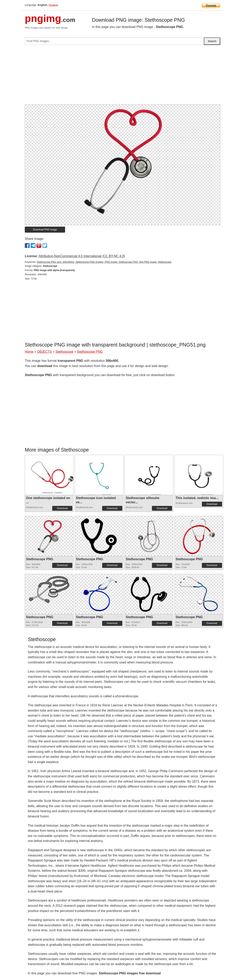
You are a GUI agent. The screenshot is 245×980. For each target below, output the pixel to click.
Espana (53, 5)
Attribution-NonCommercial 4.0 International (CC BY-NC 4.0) (82, 256)
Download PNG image (45, 230)
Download (62, 508)
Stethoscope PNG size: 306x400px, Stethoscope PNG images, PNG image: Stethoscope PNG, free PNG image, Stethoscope (104, 262)
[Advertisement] (122, 76)
